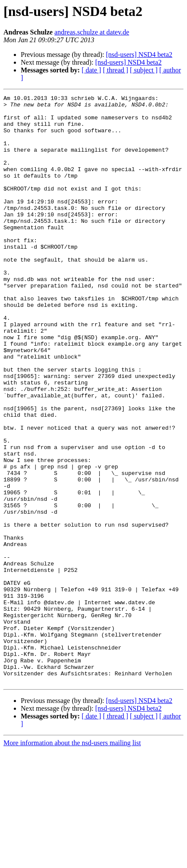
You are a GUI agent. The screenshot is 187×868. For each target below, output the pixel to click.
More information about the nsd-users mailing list (72, 860)
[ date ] (91, 70)
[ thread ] (116, 70)
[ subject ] (144, 70)
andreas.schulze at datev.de (92, 32)
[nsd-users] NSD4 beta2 (139, 55)
